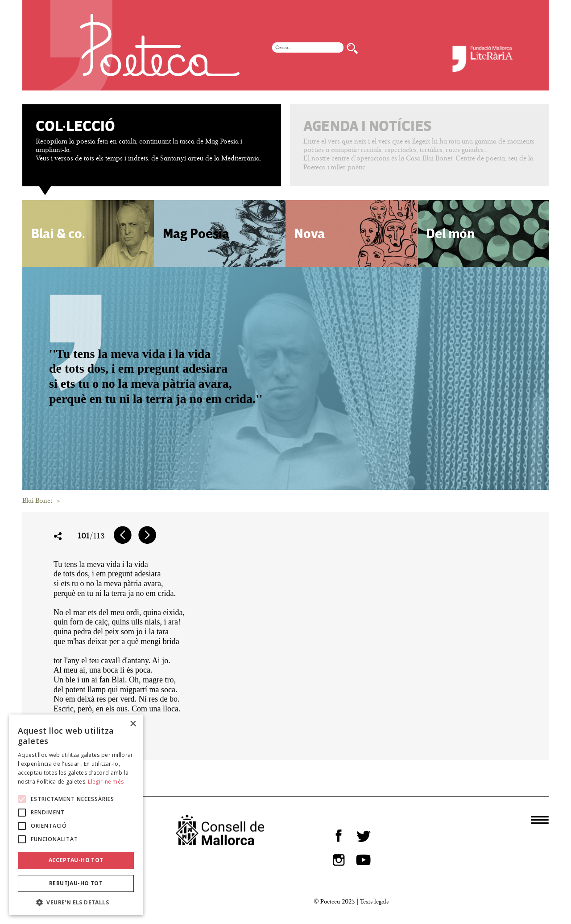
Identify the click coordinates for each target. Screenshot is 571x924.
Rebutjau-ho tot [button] (76, 883)
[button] (76, 902)
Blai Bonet (37, 501)
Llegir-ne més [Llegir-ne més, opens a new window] (106, 782)
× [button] (133, 724)
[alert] (76, 815)
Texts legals (374, 901)
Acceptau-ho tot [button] (76, 860)
